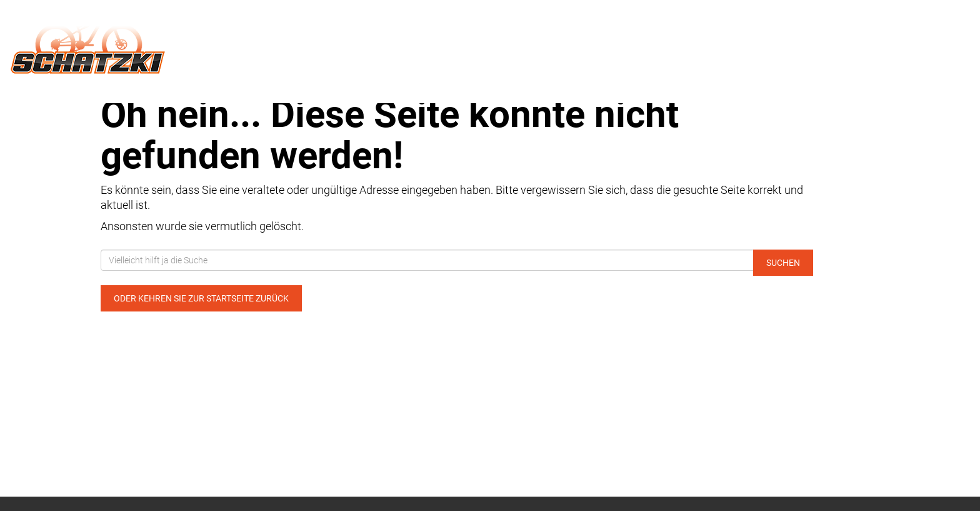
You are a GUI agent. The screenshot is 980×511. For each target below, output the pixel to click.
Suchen (783, 263)
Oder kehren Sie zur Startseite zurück (201, 298)
